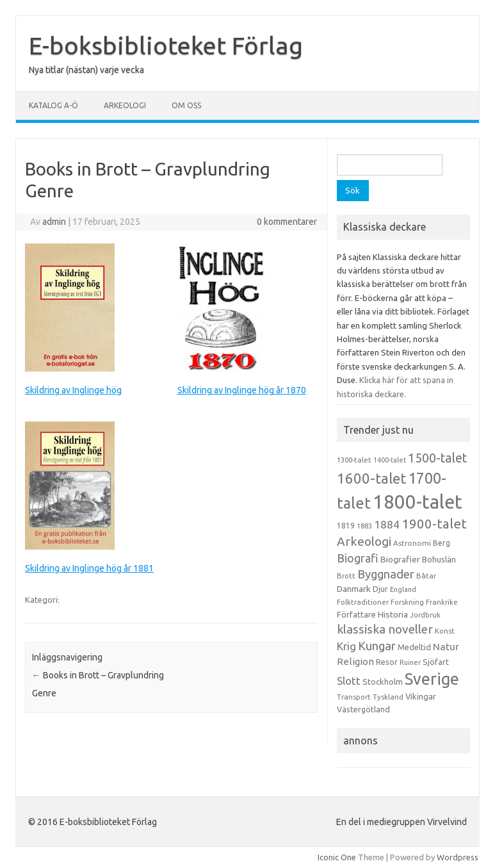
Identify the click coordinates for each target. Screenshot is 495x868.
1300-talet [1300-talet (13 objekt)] (354, 460)
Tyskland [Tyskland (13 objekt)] (388, 697)
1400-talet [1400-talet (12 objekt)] (390, 460)
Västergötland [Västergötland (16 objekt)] (363, 709)
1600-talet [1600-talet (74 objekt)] (371, 478)
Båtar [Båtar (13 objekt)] (426, 576)
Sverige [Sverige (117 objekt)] (432, 679)
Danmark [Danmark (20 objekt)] (354, 589)
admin (54, 222)
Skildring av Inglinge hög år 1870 (242, 390)
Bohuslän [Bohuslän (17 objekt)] (439, 559)
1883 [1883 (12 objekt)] (364, 526)
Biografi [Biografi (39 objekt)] (358, 558)
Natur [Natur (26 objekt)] (446, 647)
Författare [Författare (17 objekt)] (356, 614)
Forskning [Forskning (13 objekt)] (407, 602)
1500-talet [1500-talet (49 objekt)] (437, 458)
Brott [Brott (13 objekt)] (346, 576)
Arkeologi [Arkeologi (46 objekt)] (364, 541)
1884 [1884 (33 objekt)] (387, 524)
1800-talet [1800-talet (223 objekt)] (418, 502)
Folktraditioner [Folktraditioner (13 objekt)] (363, 602)
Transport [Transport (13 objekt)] (354, 697)
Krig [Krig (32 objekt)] (346, 646)
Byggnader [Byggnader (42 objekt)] (386, 574)
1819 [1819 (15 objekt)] (346, 526)
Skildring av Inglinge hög (73, 390)
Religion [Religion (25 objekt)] (355, 661)
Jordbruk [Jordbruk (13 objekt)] (425, 615)
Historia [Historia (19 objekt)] (393, 614)
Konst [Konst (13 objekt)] (445, 631)
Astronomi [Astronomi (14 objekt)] (412, 543)
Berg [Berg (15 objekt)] (442, 543)
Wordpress (458, 857)
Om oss (186, 105)
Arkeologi (125, 105)
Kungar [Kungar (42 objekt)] (377, 646)
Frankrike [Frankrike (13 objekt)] (442, 602)
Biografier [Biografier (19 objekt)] (400, 559)
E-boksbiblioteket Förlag (166, 45)
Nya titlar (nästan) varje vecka (86, 70)
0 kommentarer (287, 222)
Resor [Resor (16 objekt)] (387, 662)
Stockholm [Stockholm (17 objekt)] (383, 682)
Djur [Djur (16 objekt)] (380, 589)
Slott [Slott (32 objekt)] (349, 681)
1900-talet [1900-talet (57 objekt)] (434, 524)
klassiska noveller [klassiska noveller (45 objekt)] (385, 629)
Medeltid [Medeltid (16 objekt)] (414, 647)
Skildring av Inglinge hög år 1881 (89, 568)
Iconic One (337, 857)
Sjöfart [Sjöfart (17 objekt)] (436, 662)
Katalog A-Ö (53, 105)
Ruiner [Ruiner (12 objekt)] (410, 662)
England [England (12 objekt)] (403, 589)
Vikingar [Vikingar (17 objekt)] (421, 696)
